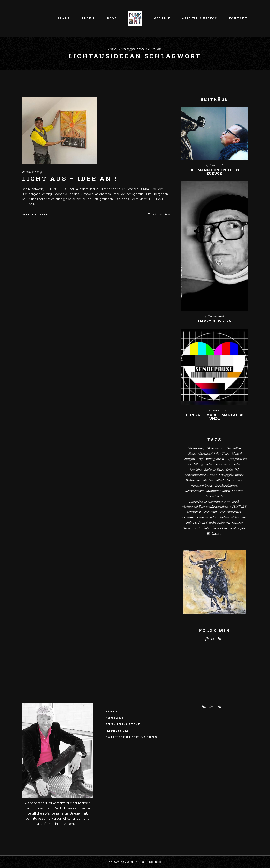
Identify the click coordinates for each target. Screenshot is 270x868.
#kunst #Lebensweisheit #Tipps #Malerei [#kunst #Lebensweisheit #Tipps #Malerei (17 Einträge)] (214, 453)
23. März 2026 (214, 165)
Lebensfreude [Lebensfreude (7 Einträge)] (214, 496)
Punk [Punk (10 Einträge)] (188, 523)
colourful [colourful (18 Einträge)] (232, 469)
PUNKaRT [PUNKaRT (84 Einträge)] (200, 523)
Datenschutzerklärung (131, 737)
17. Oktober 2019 (32, 172)
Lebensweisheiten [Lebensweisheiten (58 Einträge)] (230, 512)
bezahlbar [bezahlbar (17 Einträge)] (196, 469)
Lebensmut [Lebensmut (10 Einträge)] (210, 512)
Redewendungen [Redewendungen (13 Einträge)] (220, 523)
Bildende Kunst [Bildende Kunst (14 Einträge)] (214, 469)
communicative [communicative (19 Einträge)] (195, 475)
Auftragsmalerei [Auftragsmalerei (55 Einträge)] (236, 459)
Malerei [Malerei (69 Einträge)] (224, 517)
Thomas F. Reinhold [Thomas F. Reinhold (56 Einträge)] (196, 528)
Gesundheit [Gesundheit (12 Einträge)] (216, 480)
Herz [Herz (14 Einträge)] (228, 480)
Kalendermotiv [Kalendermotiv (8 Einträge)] (195, 491)
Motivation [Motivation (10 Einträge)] (238, 517)
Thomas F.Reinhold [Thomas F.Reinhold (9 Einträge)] (223, 528)
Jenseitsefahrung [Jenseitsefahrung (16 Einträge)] (201, 486)
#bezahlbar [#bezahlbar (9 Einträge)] (234, 448)
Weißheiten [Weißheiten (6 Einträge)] (214, 533)
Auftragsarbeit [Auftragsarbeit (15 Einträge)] (215, 459)
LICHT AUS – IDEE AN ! (70, 178)
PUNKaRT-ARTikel (124, 724)
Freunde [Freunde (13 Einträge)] (202, 480)
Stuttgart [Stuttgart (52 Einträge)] (238, 523)
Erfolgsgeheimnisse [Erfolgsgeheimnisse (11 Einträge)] (231, 475)
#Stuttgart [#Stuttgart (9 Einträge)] (188, 459)
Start (112, 711)
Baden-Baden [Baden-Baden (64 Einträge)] (213, 464)
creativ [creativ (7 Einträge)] (212, 475)
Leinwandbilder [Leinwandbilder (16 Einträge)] (207, 517)
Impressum (117, 731)
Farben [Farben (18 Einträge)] (190, 480)
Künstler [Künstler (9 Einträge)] (237, 491)
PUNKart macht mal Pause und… (215, 417)
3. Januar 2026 (214, 316)
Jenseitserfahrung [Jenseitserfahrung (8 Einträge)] (226, 486)
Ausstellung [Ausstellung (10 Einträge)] (195, 464)
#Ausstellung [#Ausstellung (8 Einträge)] (196, 448)
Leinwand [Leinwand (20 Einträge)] (189, 517)
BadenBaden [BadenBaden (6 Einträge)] (232, 464)
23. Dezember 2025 (214, 410)
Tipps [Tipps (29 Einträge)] (241, 528)
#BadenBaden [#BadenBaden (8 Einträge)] (215, 448)
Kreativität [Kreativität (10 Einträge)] (213, 491)
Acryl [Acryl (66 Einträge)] (200, 459)
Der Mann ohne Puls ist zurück (215, 172)
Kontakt (115, 718)
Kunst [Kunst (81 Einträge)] (226, 491)
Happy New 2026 (214, 321)
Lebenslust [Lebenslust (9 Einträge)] (194, 512)
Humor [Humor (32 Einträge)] (238, 480)
